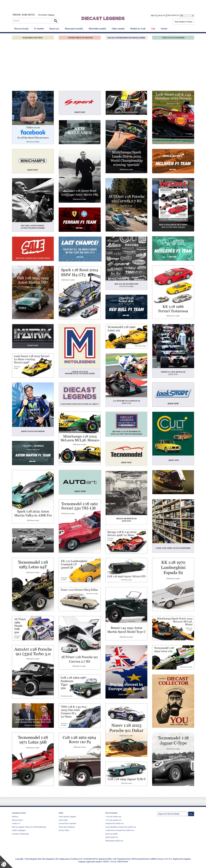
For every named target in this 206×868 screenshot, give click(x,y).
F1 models (39, 29)
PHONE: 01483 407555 (24, 15)
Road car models (112, 834)
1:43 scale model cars (113, 820)
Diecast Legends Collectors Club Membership (29, 827)
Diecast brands (21, 29)
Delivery (15, 817)
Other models (118, 29)
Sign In (162, 15)
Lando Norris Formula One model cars (120, 830)
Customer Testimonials (20, 834)
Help (154, 15)
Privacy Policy (64, 830)
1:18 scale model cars (113, 817)
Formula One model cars (115, 823)
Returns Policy (17, 820)
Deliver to (173, 15)
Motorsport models (74, 29)
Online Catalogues (19, 830)
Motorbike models (97, 29)
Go (55, 21)
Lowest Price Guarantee (67, 823)
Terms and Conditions (67, 827)
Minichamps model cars (114, 841)
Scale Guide (63, 820)
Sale (153, 29)
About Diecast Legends (67, 817)
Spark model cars (112, 837)
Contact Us (16, 823)
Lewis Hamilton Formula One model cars (121, 827)
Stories (164, 29)
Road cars (54, 29)
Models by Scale (138, 29)
